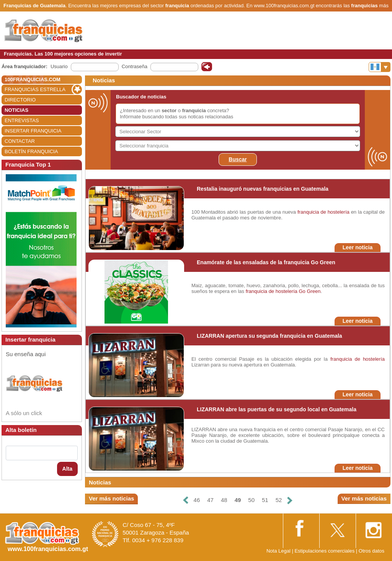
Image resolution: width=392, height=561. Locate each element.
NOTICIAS (16, 110)
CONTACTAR (20, 141)
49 (238, 500)
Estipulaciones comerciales (325, 551)
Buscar (238, 159)
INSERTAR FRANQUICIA (33, 131)
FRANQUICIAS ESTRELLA (35, 89)
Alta (67, 469)
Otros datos (372, 551)
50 (251, 500)
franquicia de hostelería (323, 212)
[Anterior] (185, 500)
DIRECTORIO (20, 100)
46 (197, 500)
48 (224, 500)
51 (265, 500)
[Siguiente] (290, 500)
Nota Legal (278, 551)
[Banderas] (380, 67)
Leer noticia (358, 247)
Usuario (59, 66)
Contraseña (135, 66)
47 (210, 500)
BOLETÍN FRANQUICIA (31, 151)
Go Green (310, 291)
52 (279, 500)
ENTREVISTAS (22, 120)
